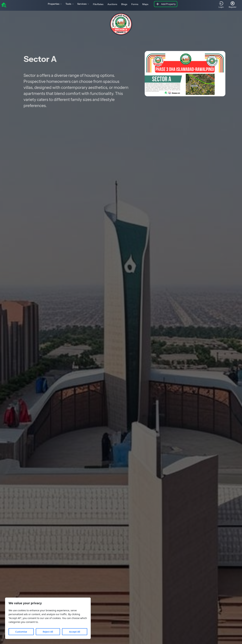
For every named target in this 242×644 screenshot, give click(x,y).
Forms (135, 4)
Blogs (124, 4)
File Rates (98, 4)
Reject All (48, 632)
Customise (21, 632)
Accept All (75, 632)
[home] (4, 5)
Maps (145, 4)
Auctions (112, 4)
